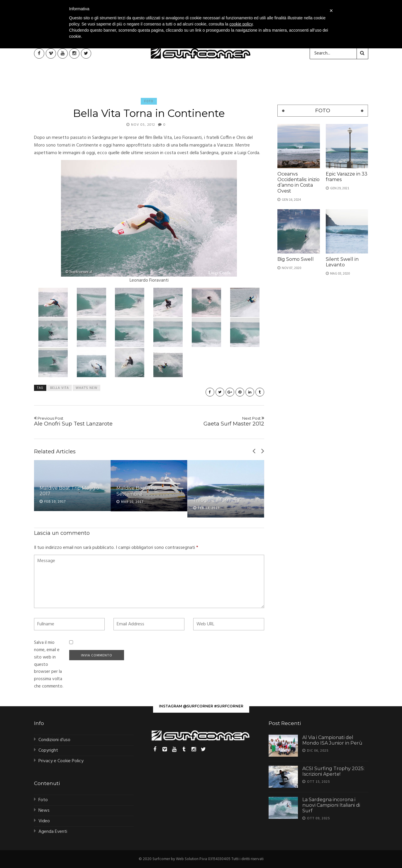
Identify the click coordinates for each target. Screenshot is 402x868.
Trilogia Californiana (216, 500)
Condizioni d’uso (54, 740)
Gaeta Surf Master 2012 (209, 421)
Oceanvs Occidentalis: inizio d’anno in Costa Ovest (298, 182)
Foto (149, 101)
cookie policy (241, 24)
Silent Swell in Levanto (342, 262)
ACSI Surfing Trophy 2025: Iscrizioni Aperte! (333, 771)
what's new (86, 388)
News (44, 811)
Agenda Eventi (53, 832)
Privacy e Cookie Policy (61, 761)
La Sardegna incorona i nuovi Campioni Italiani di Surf (331, 805)
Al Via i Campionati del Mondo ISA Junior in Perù (332, 740)
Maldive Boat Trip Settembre (137, 491)
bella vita (60, 388)
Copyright (48, 750)
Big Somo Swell (296, 259)
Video (44, 821)
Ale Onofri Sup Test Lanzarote (89, 421)
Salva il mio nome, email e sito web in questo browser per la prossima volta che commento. (49, 664)
